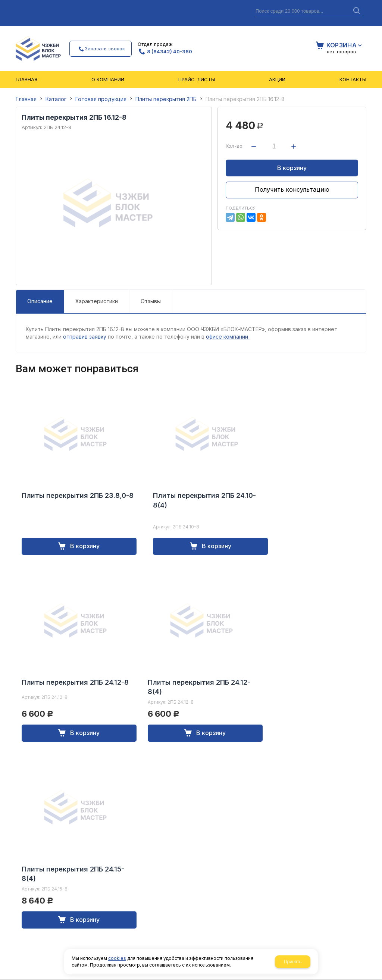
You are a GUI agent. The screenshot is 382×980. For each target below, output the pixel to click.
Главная (26, 99)
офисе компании (228, 337)
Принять (293, 962)
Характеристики (97, 301)
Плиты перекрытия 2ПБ (166, 99)
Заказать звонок (105, 48)
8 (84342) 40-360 (170, 51)
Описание (40, 301)
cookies (117, 958)
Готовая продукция (101, 99)
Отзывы (151, 301)
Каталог (56, 99)
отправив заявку (85, 337)
